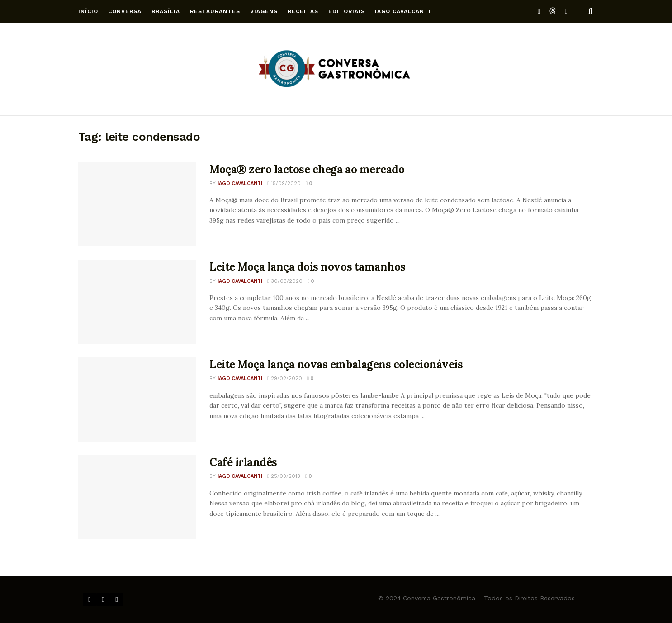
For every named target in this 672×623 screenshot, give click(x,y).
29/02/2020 (285, 378)
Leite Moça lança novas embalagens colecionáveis (336, 364)
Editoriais (347, 11)
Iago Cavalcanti (403, 11)
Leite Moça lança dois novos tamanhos (308, 267)
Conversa (125, 11)
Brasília (166, 11)
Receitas (303, 11)
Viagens (264, 11)
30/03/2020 (285, 281)
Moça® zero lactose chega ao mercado (307, 169)
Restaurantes (215, 11)
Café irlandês (243, 462)
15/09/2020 (284, 183)
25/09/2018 (284, 476)
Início (88, 11)
